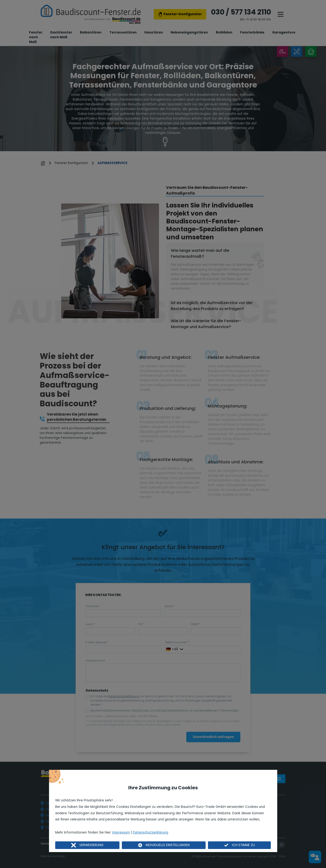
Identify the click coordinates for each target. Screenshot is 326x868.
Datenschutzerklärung (151, 832)
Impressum (121, 832)
